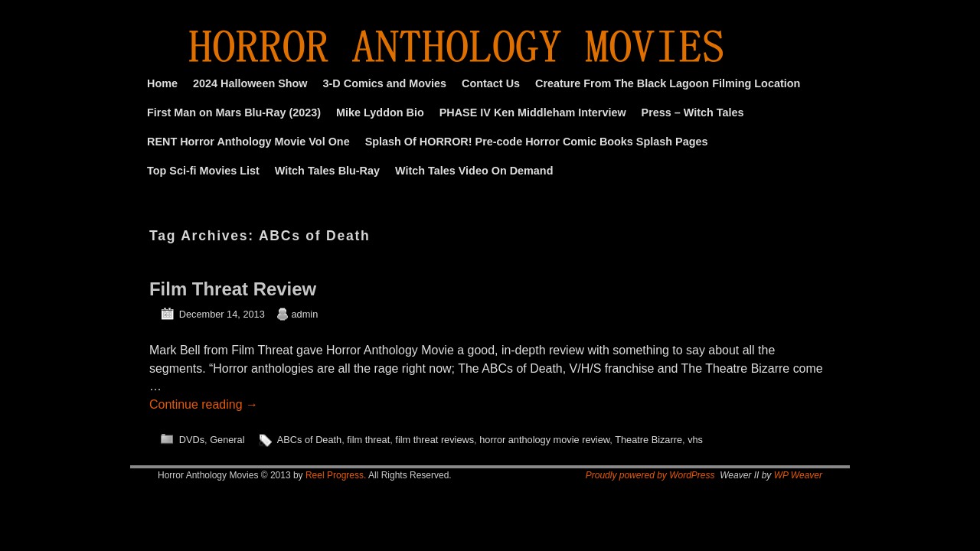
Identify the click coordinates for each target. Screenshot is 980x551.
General (227, 440)
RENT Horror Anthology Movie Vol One (248, 142)
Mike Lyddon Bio (380, 112)
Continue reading (204, 404)
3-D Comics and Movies (385, 83)
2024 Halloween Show (250, 83)
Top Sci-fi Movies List (203, 171)
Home (162, 83)
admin (305, 314)
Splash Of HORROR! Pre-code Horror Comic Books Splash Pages (537, 142)
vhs (695, 440)
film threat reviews (434, 440)
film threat (368, 440)
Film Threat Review (233, 289)
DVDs (192, 440)
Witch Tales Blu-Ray (327, 171)
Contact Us (491, 83)
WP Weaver (798, 475)
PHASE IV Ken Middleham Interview (533, 112)
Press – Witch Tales (693, 112)
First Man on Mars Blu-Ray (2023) (234, 112)
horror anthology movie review (544, 440)
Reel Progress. (336, 475)
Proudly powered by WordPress (650, 475)
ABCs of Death (309, 440)
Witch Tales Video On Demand (474, 171)
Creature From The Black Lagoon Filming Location (668, 83)
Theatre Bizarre (648, 440)
